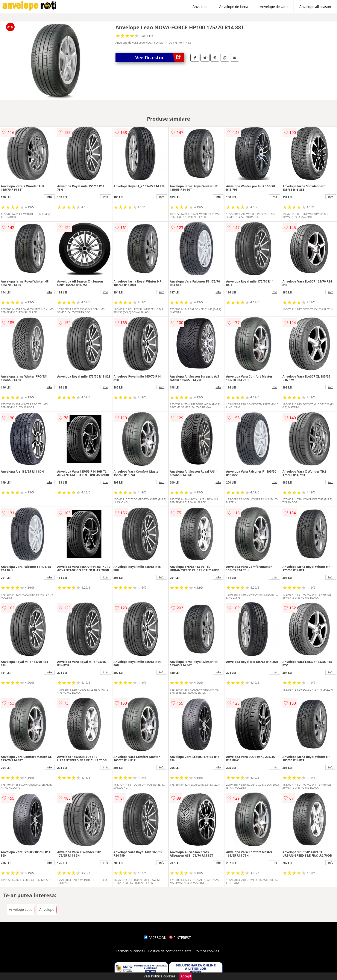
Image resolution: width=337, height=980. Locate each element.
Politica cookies (207, 951)
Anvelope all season (315, 7)
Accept (186, 976)
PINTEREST (180, 938)
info (49, 197)
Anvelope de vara (274, 7)
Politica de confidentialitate (170, 951)
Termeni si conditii (131, 951)
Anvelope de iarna (234, 7)
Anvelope (200, 7)
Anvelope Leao (21, 909)
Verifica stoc (160, 58)
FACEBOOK (155, 938)
